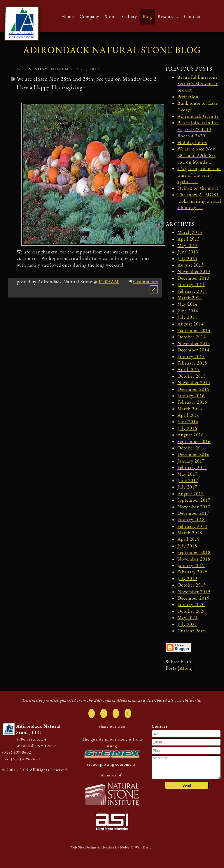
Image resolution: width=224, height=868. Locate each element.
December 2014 (193, 350)
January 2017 (191, 461)
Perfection (188, 97)
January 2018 (191, 520)
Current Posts (192, 631)
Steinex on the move (198, 188)
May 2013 (187, 245)
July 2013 (187, 259)
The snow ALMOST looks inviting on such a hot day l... (200, 201)
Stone (111, 16)
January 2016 (191, 396)
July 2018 (187, 546)
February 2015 (192, 363)
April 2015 (188, 369)
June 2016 (188, 422)
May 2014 (187, 304)
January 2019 (191, 565)
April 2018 (188, 539)
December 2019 (193, 598)
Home (68, 16)
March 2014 (190, 298)
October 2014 (191, 337)
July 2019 (187, 579)
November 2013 (194, 271)
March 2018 (190, 533)
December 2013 (193, 278)
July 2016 (187, 428)
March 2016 (190, 409)
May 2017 (187, 474)
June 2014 (188, 311)
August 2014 (190, 324)
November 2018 (194, 559)
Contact (192, 16)
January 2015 (191, 357)
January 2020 (191, 604)
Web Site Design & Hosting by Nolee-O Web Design (112, 847)
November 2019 (194, 592)
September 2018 (194, 552)
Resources (168, 16)
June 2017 (188, 481)
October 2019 (191, 585)
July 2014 (187, 317)
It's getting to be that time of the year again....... (199, 175)
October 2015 (191, 376)
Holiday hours (192, 142)
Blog (147, 16)
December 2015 (193, 389)
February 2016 (192, 402)
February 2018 (192, 526)
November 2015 (194, 383)
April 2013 (188, 239)
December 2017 (193, 513)
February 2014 (192, 291)
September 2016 (194, 441)
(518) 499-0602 (17, 752)
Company (89, 16)
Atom (185, 668)
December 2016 (193, 454)
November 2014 (194, 343)
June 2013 (188, 252)
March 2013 (190, 232)
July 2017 (187, 487)
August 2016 (190, 435)
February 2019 (192, 572)
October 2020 (191, 611)
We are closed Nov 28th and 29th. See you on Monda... (196, 155)
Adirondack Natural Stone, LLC (38, 729)
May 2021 (187, 618)
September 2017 (194, 500)
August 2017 (190, 494)
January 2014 (191, 285)
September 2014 (194, 330)
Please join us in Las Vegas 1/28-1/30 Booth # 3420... (198, 129)
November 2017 (194, 507)
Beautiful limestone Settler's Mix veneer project (197, 84)
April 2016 (188, 415)
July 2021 (187, 624)
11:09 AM (108, 282)
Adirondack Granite (198, 116)
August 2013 (190, 265)
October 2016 (191, 448)
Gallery (130, 16)
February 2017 (192, 467)
